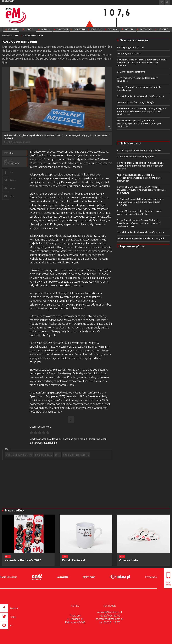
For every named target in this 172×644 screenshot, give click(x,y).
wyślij (12, 196)
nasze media (8, 1)
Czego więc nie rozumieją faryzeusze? (136, 157)
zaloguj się (51, 443)
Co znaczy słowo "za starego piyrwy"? (136, 102)
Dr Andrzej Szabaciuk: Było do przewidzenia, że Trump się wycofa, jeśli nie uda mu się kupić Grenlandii (140, 202)
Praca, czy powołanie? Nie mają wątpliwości (139, 150)
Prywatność (151, 577)
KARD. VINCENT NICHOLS (76, 455)
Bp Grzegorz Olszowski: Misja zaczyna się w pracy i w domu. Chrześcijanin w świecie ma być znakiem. (142, 63)
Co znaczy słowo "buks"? (129, 53)
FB (11, 172)
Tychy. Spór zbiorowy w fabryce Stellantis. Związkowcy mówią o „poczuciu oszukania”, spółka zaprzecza (139, 223)
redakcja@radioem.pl (110, 612)
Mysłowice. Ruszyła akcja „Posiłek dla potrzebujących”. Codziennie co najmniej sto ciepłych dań (139, 123)
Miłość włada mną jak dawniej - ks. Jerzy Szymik (141, 238)
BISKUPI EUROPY (44, 455)
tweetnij (13, 180)
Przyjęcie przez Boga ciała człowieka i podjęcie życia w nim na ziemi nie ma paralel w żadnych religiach (140, 166)
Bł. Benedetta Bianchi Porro (131, 72)
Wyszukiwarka (167, 2)
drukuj (13, 188)
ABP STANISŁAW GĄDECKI (19, 455)
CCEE (58, 455)
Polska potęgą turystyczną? (131, 47)
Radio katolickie (9, 577)
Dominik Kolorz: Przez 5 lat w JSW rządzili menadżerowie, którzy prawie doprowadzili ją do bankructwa (141, 190)
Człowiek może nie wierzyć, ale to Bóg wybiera (140, 96)
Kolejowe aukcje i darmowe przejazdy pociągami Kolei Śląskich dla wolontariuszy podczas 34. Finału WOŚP (141, 111)
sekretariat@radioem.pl (110, 619)
